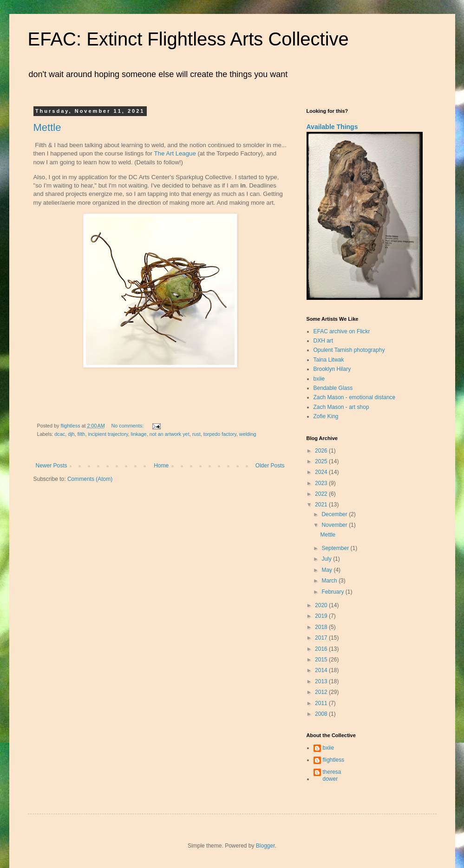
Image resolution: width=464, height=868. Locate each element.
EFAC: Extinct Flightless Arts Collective (188, 39)
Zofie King (326, 416)
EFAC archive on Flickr (342, 331)
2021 (322, 505)
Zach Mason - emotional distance (355, 397)
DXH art (323, 341)
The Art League (175, 153)
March (330, 581)
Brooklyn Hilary (332, 369)
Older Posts (270, 466)
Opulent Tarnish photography (349, 350)
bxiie (319, 379)
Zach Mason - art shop (341, 407)
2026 (322, 451)
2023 (322, 483)
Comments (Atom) (90, 479)
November (335, 525)
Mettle (47, 127)
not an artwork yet (170, 434)
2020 (322, 605)
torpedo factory (220, 434)
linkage (139, 434)
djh (71, 434)
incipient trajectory (108, 434)
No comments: (128, 426)
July (327, 559)
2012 (322, 692)
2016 (322, 649)
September (336, 548)
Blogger (265, 846)
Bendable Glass (333, 388)
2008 (322, 714)
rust (196, 434)
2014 (322, 670)
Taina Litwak (329, 360)
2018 (322, 627)
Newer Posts (52, 466)
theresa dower (332, 775)
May (327, 570)
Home (161, 466)
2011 (322, 703)
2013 (322, 681)
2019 (322, 616)
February (333, 592)
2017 (322, 638)
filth (82, 434)
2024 (322, 472)
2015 (322, 660)
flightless (334, 760)
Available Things (332, 127)
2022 (322, 494)
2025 (322, 461)
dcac (60, 434)
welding (248, 434)
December (335, 514)
